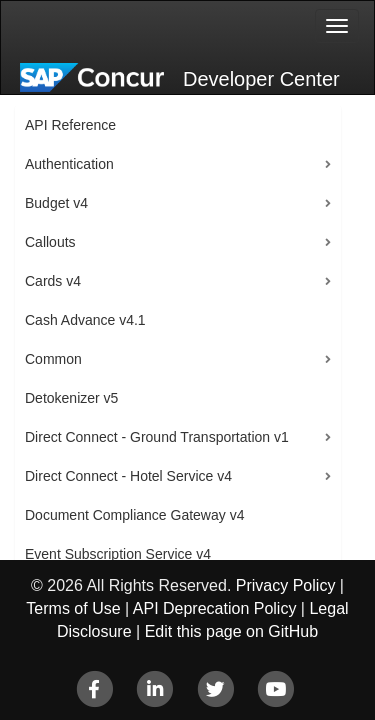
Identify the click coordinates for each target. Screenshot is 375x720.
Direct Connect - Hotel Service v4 (128, 476)
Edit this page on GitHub (231, 631)
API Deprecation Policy (215, 608)
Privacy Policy (286, 585)
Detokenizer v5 (71, 398)
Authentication (69, 164)
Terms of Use (73, 608)
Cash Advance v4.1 (85, 320)
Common (53, 359)
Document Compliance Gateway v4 (134, 515)
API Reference (70, 125)
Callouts (50, 242)
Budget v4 (56, 203)
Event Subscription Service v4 (118, 554)
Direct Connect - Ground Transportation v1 (157, 437)
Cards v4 (53, 281)
